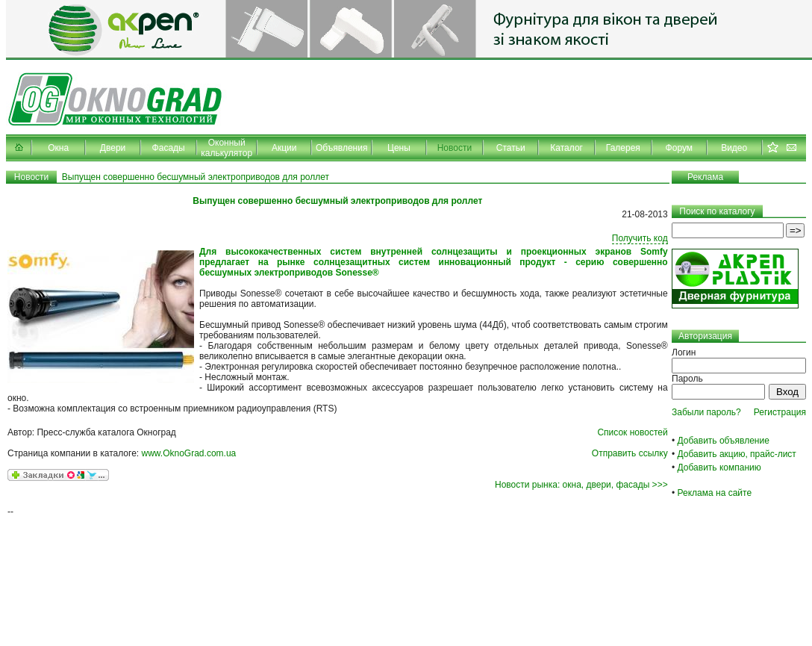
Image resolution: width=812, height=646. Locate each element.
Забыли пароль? (706, 412)
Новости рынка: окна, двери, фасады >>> (581, 485)
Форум (679, 148)
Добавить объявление (724, 441)
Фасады (169, 148)
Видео (734, 148)
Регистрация (780, 412)
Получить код (640, 238)
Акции (284, 148)
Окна (58, 148)
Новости (455, 148)
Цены (399, 148)
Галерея (623, 148)
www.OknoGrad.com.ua (189, 453)
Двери (113, 148)
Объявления (341, 148)
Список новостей (632, 432)
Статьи (511, 148)
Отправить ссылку (630, 453)
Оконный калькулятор (227, 148)
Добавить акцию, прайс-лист (737, 454)
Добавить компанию (719, 468)
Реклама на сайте (715, 493)
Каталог (566, 148)
